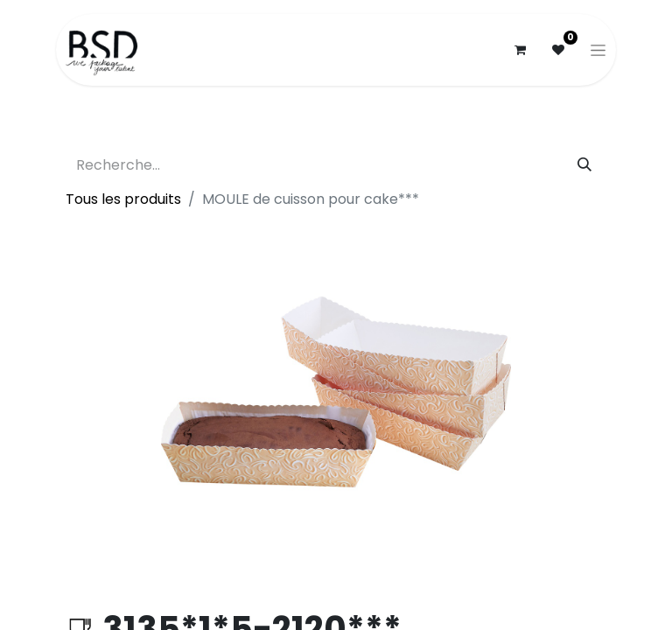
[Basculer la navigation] (598, 50)
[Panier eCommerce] (520, 50)
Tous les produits (123, 199)
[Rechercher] (584, 165)
